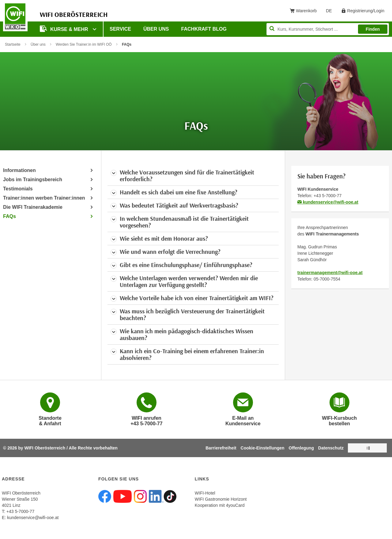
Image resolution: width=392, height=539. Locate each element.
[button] (193, 176)
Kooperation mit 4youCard (220, 505)
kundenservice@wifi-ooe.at (328, 202)
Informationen (19, 170)
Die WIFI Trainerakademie (33, 207)
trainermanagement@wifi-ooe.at (330, 273)
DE (331, 12)
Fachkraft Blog (204, 29)
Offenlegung (301, 448)
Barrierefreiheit (221, 448)
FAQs (9, 216)
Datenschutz (331, 448)
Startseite (13, 44)
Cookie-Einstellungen (263, 448)
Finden (373, 29)
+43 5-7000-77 (328, 196)
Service (120, 29)
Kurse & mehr (65, 29)
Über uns (156, 29)
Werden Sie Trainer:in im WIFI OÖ (84, 44)
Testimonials (18, 189)
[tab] (193, 176)
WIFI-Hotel (205, 493)
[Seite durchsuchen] (328, 29)
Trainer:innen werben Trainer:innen (44, 198)
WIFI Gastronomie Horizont (221, 499)
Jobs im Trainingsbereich (33, 180)
